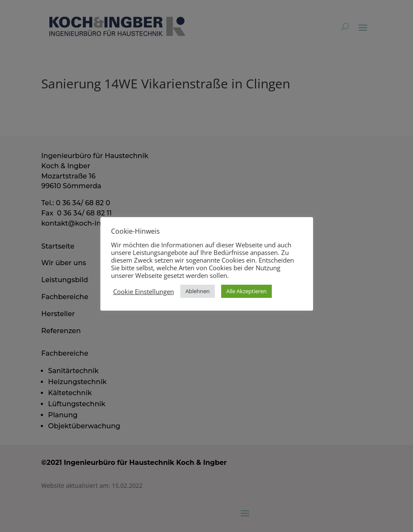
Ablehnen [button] (198, 291)
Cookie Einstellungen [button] (144, 291)
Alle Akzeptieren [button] (246, 291)
